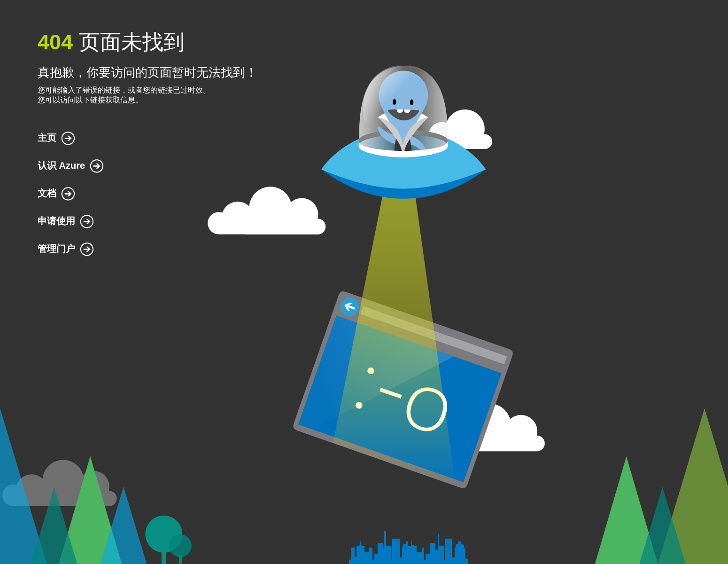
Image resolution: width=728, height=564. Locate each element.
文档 (47, 193)
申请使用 (56, 221)
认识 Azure (61, 165)
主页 (47, 138)
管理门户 (56, 249)
